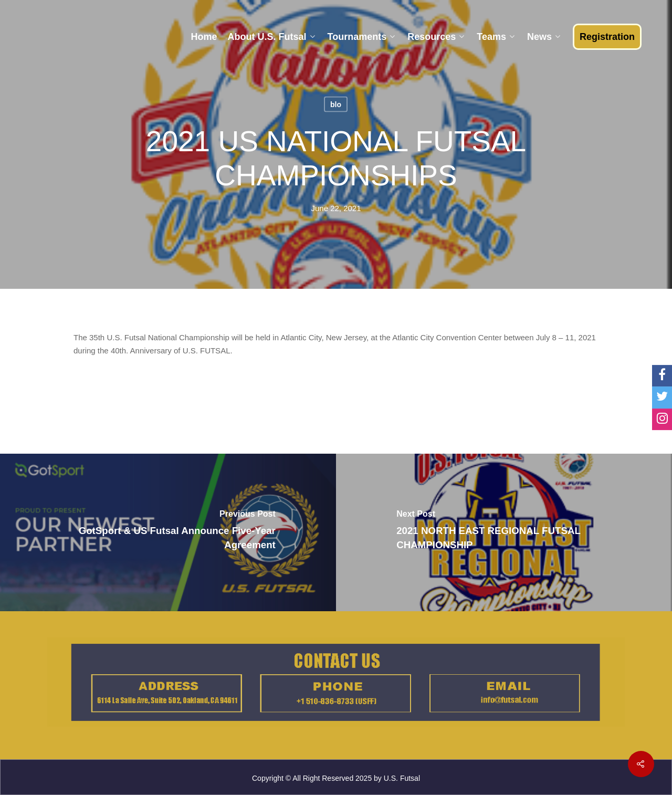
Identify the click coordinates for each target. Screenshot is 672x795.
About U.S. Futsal (271, 37)
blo (336, 104)
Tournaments (361, 37)
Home (204, 37)
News (544, 37)
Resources (436, 37)
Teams (496, 37)
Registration (607, 37)
